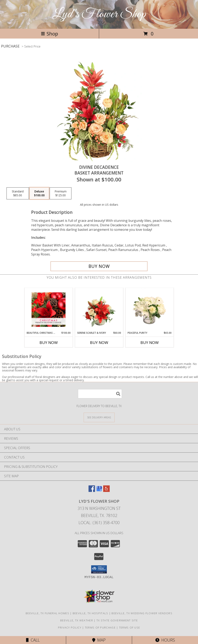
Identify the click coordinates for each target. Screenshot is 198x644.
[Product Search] (100, 394)
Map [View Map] (99, 640)
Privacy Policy (70, 627)
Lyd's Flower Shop (99, 14)
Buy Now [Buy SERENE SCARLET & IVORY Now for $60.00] (99, 342)
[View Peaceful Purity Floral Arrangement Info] (149, 309)
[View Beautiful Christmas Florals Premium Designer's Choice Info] (49, 310)
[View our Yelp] (106, 491)
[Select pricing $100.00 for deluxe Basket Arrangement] (39, 193)
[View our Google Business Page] (99, 491)
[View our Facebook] (92, 491)
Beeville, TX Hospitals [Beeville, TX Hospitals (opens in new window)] (90, 613)
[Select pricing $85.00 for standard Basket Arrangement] (18, 193)
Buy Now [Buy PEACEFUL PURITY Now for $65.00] (150, 342)
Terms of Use (130, 627)
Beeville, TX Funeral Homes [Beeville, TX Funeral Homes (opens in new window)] (47, 613)
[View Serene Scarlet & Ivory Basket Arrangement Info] (99, 309)
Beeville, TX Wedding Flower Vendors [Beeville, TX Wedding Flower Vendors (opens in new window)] (142, 613)
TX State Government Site (117, 620)
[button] (99, 569)
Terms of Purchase (100, 627)
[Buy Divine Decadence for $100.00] (99, 266)
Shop (49, 34)
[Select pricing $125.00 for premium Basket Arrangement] (61, 193)
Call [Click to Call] (33, 640)
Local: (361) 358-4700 (99, 523)
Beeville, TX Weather (77, 620)
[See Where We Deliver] (99, 417)
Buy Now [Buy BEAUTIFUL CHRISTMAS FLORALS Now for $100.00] (49, 342)
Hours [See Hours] (165, 640)
